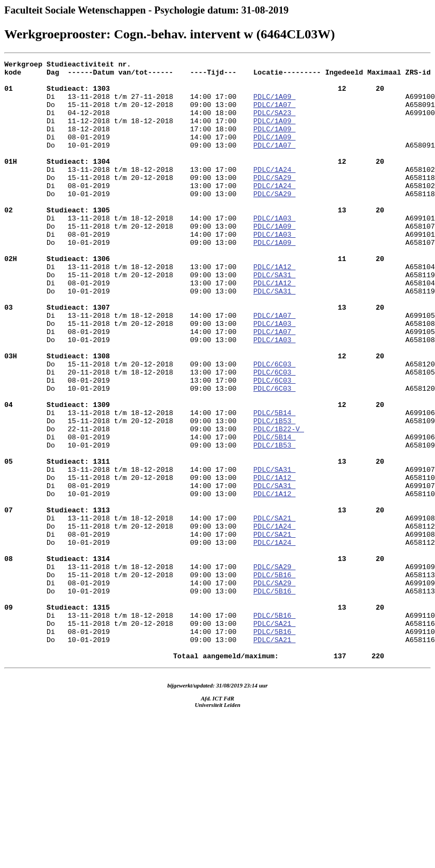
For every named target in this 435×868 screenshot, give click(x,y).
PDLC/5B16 (274, 678)
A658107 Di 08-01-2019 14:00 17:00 (220, 265)
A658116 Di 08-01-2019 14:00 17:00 (220, 742)
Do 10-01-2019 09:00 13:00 (129, 163)
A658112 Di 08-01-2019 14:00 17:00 (220, 625)
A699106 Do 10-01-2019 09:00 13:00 (220, 518)
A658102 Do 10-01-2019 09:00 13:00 (220, 216)
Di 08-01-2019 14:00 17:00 (129, 153)
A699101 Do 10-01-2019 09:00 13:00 (220, 275)
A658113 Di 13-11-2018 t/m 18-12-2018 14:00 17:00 (220, 712)
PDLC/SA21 (274, 610)
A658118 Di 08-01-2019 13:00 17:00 (220, 206)
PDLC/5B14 (274, 484)
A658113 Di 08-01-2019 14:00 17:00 (220, 683)
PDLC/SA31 (274, 318)
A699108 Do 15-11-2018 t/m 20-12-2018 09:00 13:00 (220, 615)
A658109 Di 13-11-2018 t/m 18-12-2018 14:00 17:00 (220, 537)
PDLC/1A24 (274, 192)
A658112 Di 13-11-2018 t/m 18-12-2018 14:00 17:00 (220, 654)
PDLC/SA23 (274, 124)
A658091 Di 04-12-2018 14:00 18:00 (220, 119)
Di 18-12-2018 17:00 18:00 (129, 143)
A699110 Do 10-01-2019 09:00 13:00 (220, 751)
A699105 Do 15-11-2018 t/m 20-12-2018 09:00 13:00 (220, 372)
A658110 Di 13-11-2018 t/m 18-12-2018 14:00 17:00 (220, 596)
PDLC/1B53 (274, 493)
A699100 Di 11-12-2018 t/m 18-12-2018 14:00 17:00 (220, 129)
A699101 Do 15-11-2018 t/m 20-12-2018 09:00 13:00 (220, 255)
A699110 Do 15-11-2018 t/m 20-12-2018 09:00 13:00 (220, 732)
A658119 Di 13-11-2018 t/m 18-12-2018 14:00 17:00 (220, 352)
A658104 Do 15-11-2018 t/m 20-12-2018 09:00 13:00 (220, 313)
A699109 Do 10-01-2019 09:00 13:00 (220, 693)
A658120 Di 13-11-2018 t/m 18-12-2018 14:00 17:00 (220, 469)
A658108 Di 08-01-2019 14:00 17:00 (220, 382)
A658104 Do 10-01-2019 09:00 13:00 (220, 333)
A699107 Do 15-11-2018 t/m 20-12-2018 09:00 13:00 (220, 557)
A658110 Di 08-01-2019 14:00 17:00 (220, 566)
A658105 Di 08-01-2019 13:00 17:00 (220, 440)
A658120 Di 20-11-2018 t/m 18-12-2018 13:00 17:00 (220, 430)
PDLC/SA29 (274, 202)
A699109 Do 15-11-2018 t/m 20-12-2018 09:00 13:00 (220, 673)
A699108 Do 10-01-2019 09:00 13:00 (220, 635)
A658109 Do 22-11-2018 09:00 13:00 (220, 498)
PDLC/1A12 (274, 309)
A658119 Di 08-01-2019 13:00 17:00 (220, 323)
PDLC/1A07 (274, 114)
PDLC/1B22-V (279, 503)
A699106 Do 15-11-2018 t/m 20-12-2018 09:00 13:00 (220, 489)
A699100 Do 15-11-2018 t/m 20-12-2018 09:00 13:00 (220, 109)
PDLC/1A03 (274, 250)
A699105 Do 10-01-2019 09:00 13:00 (220, 391)
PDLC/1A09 (274, 104)
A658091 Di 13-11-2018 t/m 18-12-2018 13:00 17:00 (220, 177)
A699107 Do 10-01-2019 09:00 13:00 (220, 576)
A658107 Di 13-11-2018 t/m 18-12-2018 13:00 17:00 (220, 294)
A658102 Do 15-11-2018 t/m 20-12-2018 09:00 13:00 (220, 197)
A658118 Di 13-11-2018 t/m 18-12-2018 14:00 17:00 (220, 236)
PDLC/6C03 (274, 425)
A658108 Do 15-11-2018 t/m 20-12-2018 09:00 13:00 (220, 411)
